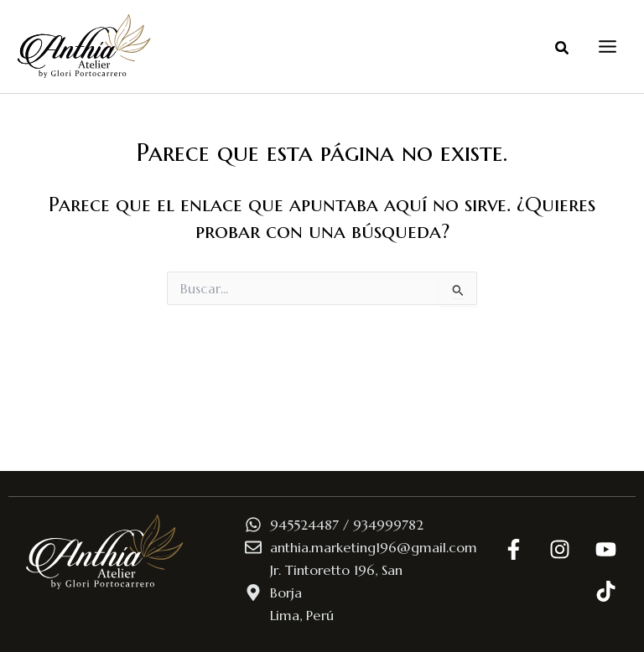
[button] (563, 49)
